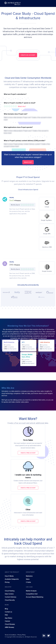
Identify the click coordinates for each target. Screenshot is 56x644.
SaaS (12, 200)
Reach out (28, 162)
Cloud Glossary (10, 624)
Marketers (29, 576)
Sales (28, 579)
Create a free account (28, 453)
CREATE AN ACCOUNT (28, 55)
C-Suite (28, 582)
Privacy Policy (22, 635)
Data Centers (9, 594)
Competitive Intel (32, 594)
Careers (7, 621)
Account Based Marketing (35, 597)
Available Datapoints (12, 579)
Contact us (8, 612)
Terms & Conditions (11, 635)
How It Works (9, 576)
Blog (6, 609)
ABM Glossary (9, 627)
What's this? (22, 106)
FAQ (6, 615)
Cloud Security (10, 600)
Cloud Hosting (10, 591)
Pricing (7, 582)
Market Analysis (31, 591)
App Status (8, 618)
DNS (12, 265)
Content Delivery (10, 597)
